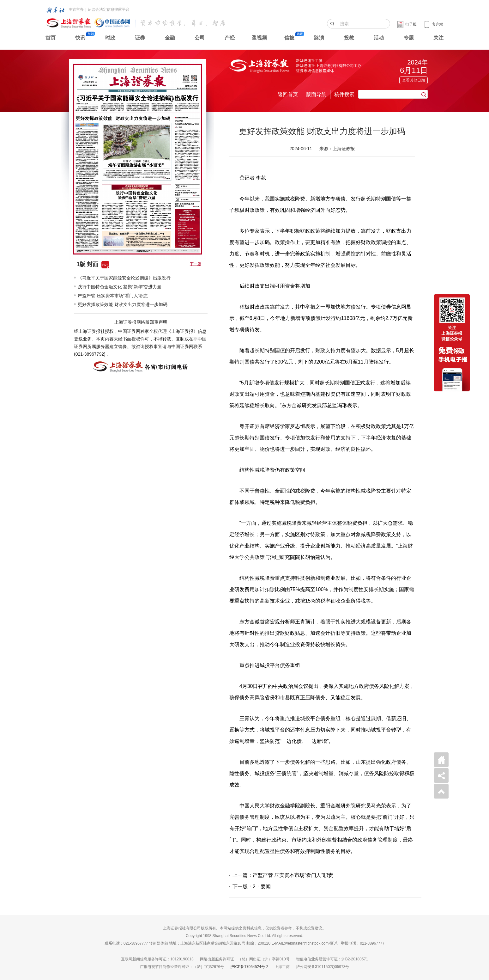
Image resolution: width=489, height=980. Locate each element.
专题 (409, 38)
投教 (349, 38)
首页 (51, 38)
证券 (140, 38)
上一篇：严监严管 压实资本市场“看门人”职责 (283, 875)
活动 (379, 38)
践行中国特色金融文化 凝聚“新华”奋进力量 (120, 287)
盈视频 (259, 38)
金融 (170, 38)
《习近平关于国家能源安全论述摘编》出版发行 (124, 278)
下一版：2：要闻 (252, 887)
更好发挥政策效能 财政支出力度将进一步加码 (123, 304)
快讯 (80, 38)
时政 (110, 38)
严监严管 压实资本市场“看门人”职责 (113, 296)
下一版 (196, 264)
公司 (200, 38)
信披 (289, 38)
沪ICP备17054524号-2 (249, 967)
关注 (438, 38)
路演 (319, 38)
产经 (230, 38)
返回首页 (288, 94)
